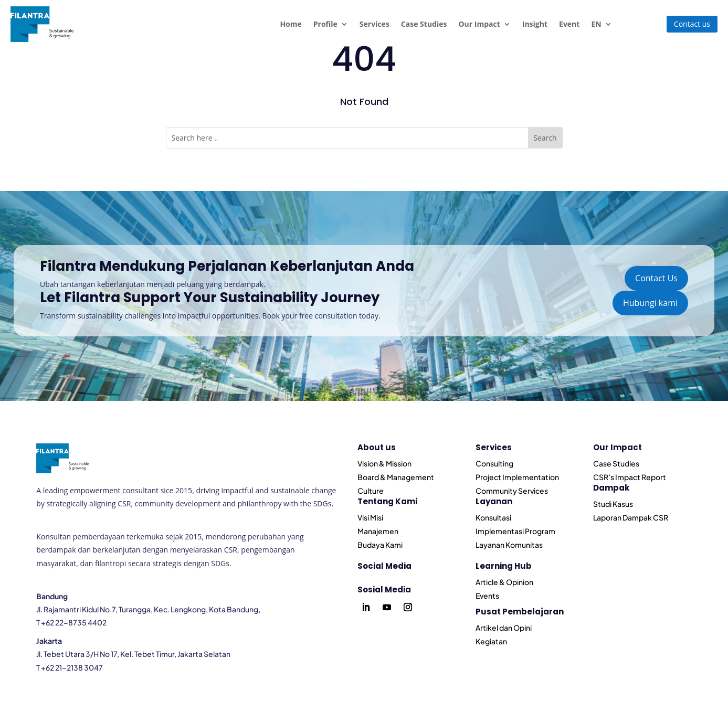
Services (374, 24)
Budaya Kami (380, 545)
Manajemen (378, 531)
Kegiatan (491, 641)
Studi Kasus (613, 504)
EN (596, 24)
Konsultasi (493, 517)
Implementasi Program (515, 531)
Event (569, 24)
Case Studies (424, 24)
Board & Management (396, 477)
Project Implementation (517, 477)
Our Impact (479, 24)
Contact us (692, 24)
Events (487, 596)
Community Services (512, 491)
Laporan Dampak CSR (631, 517)
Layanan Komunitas (509, 545)
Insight (535, 24)
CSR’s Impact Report (630, 477)
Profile (325, 24)
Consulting (494, 463)
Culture (371, 491)
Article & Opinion (504, 582)
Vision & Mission (384, 463)
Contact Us (656, 278)
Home (291, 24)
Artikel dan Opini (504, 628)
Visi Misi (370, 517)
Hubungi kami (650, 303)
